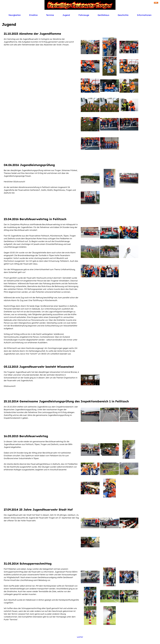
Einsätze (33, 15)
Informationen (144, 15)
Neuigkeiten (15, 15)
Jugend (66, 15)
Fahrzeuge (84, 15)
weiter (80, 637)
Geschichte (123, 15)
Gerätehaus (103, 15)
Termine (50, 15)
